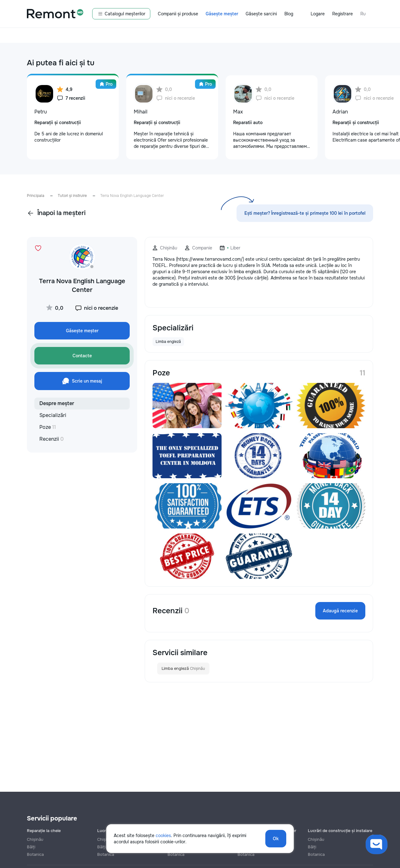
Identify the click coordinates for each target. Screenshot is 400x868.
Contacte (82, 356)
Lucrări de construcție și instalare (340, 831)
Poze (48, 427)
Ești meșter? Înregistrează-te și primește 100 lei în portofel (305, 213)
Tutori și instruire (72, 196)
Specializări (53, 415)
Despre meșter (57, 403)
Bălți (31, 847)
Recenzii (52, 439)
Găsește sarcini (261, 14)
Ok (276, 839)
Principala (36, 196)
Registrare (342, 14)
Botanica (35, 854)
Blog (289, 14)
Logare (318, 14)
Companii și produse (178, 14)
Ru (363, 14)
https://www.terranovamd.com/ (210, 259)
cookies (163, 835)
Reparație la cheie (44, 831)
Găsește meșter (222, 14)
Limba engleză (183, 669)
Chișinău (35, 839)
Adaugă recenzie (340, 611)
